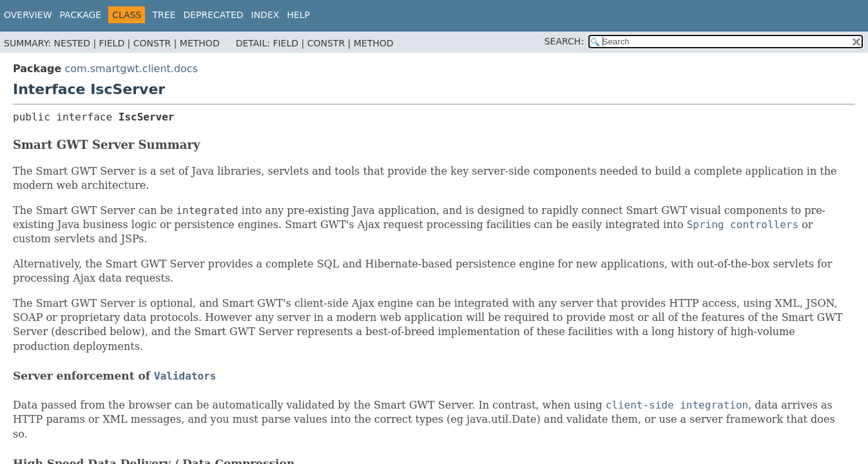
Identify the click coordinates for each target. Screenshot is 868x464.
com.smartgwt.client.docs (131, 69)
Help (298, 15)
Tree (164, 15)
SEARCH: (564, 41)
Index (265, 15)
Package (81, 15)
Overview (28, 15)
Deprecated (213, 15)
